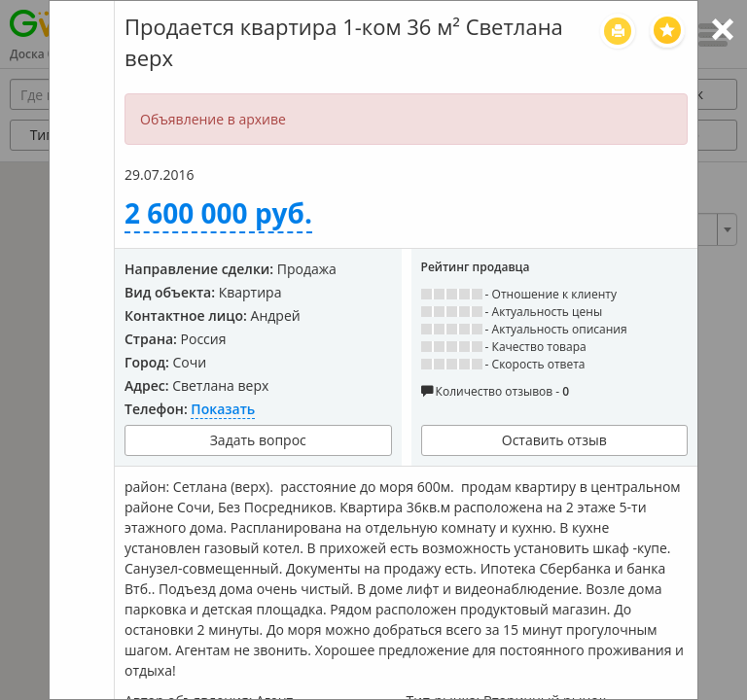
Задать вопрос (258, 440)
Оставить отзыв (554, 440)
